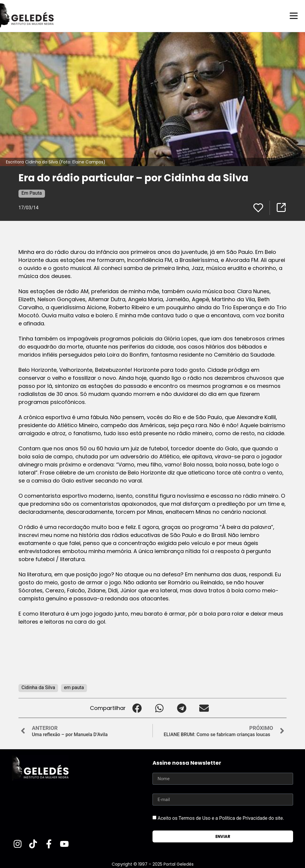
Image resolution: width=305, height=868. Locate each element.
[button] (137, 708)
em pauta (74, 687)
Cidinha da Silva (38, 687)
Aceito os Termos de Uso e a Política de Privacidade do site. (221, 818)
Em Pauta (32, 193)
